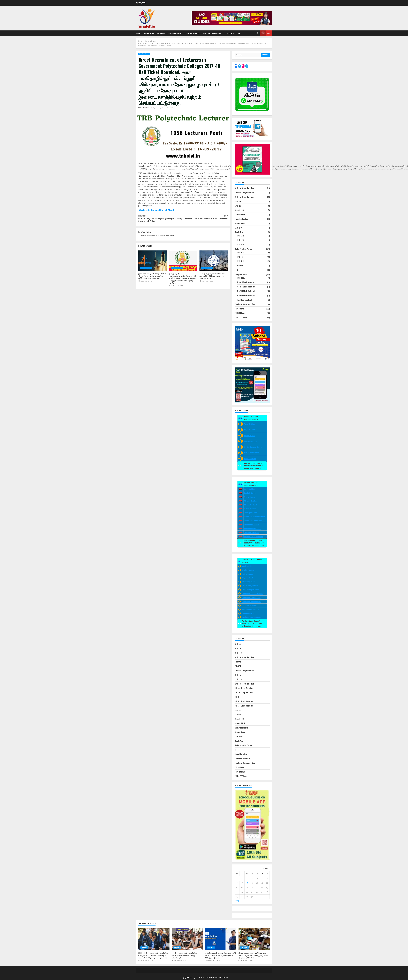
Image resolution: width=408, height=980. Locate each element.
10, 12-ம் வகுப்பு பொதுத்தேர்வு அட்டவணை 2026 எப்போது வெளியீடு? (187, 939)
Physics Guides (250, 501)
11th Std (240, 257)
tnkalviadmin (145, 108)
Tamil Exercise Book (244, 300)
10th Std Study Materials (244, 188)
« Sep (237, 901)
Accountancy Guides (252, 529)
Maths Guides (250, 435)
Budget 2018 (239, 210)
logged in (153, 236)
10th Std (240, 252)
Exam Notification (193, 33)
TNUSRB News (240, 313)
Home (138, 33)
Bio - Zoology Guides (251, 590)
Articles (238, 206)
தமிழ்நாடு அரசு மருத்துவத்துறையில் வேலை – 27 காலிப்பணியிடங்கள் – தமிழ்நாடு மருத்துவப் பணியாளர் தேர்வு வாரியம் (183, 261)
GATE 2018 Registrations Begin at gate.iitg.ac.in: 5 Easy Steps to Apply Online (161, 218)
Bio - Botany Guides (250, 586)
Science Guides (251, 441)
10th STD (240, 236)
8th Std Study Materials (246, 291)
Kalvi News (161, 33)
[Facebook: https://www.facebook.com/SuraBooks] (236, 66)
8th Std (240, 266)
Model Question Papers (212, 33)
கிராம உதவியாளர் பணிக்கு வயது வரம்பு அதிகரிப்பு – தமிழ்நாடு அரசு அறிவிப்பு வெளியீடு (254, 939)
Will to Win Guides (252, 453)
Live (265, 33)
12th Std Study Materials (244, 197)
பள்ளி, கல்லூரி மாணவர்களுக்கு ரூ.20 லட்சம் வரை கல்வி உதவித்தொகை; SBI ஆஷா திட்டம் (221, 939)
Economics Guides (252, 525)
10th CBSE (241, 278)
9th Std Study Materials (246, 295)
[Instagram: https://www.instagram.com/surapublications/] (243, 66)
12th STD (240, 244)
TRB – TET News (241, 317)
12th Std (240, 261)
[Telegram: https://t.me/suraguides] (247, 66)
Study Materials (175, 33)
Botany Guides (250, 509)
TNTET (240, 33)
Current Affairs (240, 215)
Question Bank (250, 458)
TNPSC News (230, 33)
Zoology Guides (250, 513)
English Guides (250, 430)
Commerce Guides (252, 532)
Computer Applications (251, 597)
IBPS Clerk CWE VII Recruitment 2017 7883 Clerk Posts (205, 217)
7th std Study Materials (246, 287)
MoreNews (211, 977)
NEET (239, 270)
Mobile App (239, 232)
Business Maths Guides (254, 536)
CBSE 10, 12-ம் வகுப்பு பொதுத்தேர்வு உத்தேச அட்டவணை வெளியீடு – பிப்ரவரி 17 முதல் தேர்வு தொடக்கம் (154, 939)
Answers (238, 201)
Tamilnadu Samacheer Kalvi (245, 304)
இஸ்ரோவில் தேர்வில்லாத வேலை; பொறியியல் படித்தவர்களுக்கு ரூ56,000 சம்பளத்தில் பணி (153, 261)
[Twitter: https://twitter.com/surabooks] (240, 66)
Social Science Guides (253, 447)
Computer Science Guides (255, 517)
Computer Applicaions (253, 521)
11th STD (240, 240)
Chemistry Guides (251, 505)
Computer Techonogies (251, 601)
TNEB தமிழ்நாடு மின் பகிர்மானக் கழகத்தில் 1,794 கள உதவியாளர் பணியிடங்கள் (214, 261)
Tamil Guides (250, 424)
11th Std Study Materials (244, 193)
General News (149, 33)
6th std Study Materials (246, 282)
